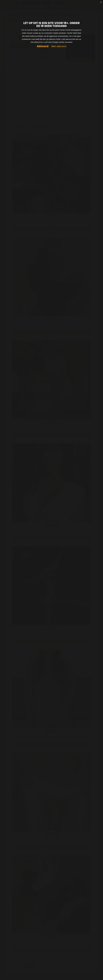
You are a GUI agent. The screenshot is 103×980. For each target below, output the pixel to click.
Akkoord (43, 46)
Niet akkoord (59, 46)
